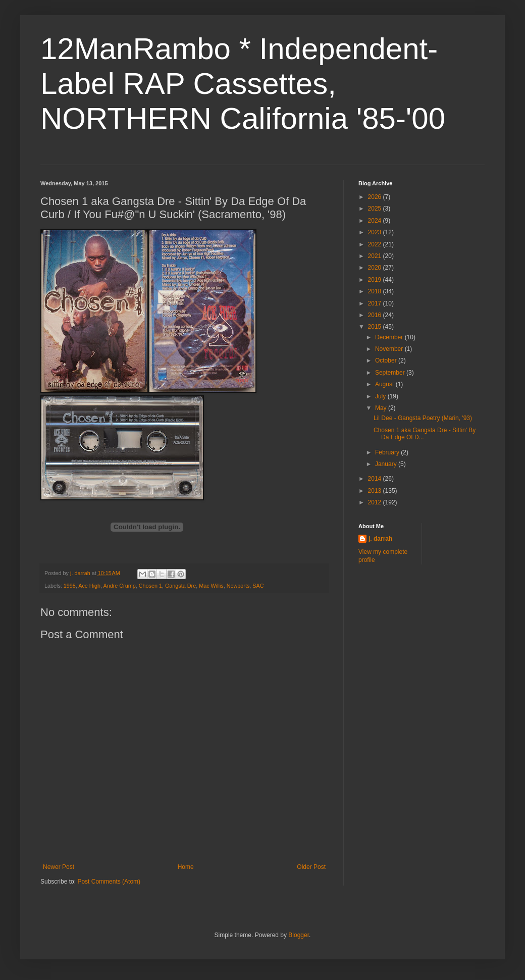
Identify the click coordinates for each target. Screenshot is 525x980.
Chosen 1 (150, 586)
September (391, 373)
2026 (376, 197)
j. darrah (380, 539)
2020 (376, 268)
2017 (376, 303)
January (387, 464)
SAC (258, 586)
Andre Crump (119, 586)
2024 (376, 221)
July (381, 396)
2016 (376, 315)
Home (186, 867)
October (387, 360)
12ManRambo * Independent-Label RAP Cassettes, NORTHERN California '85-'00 (243, 84)
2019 (376, 280)
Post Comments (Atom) (109, 882)
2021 (376, 256)
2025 (376, 209)
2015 (376, 327)
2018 (376, 291)
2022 (376, 244)
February (388, 452)
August (385, 384)
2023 (376, 232)
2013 (376, 491)
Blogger (299, 935)
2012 (376, 502)
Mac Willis (211, 586)
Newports (238, 586)
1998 (70, 586)
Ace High (89, 586)
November (390, 349)
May (382, 408)
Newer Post (59, 867)
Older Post (311, 867)
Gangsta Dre (180, 586)
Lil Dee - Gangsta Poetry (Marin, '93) (423, 418)
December (390, 337)
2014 (376, 479)
